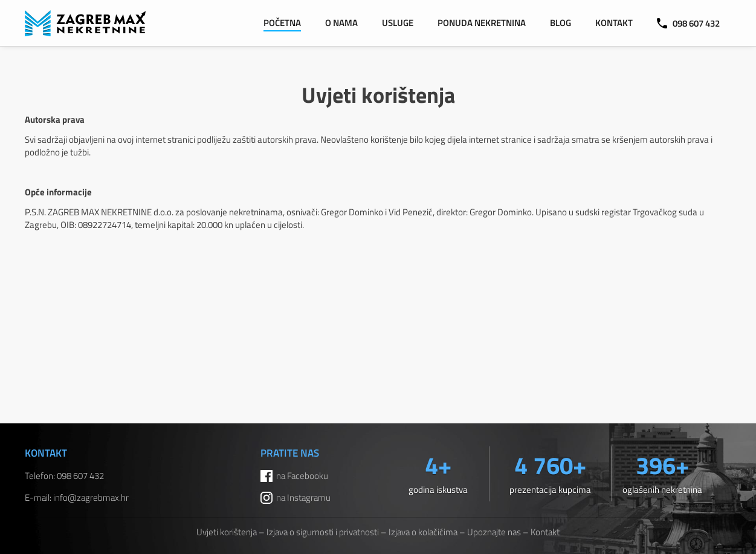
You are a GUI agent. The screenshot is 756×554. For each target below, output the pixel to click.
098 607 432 (688, 23)
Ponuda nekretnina (482, 23)
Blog (561, 23)
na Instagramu (303, 497)
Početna (282, 23)
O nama (341, 23)
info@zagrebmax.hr (91, 497)
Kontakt (614, 23)
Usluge (398, 23)
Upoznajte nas (494, 532)
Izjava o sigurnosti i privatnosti (323, 532)
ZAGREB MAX (85, 23)
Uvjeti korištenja (227, 532)
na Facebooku (302, 476)
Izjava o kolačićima (423, 532)
